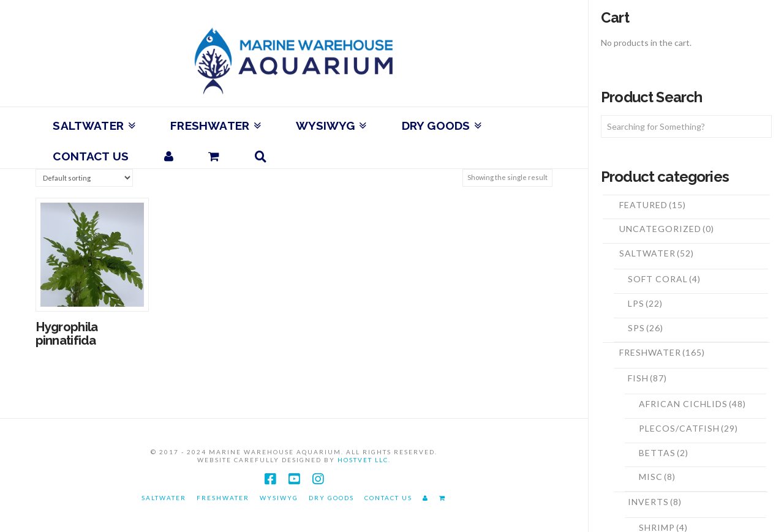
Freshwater (662, 352)
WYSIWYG (279, 498)
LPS (645, 303)
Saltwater (657, 253)
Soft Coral (664, 279)
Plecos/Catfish (688, 428)
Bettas (664, 453)
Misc (657, 477)
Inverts (655, 502)
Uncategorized (667, 229)
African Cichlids (692, 404)
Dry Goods (331, 498)
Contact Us (388, 498)
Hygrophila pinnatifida (67, 334)
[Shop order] (84, 178)
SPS (646, 328)
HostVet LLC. (364, 460)
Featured (653, 205)
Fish (647, 378)
